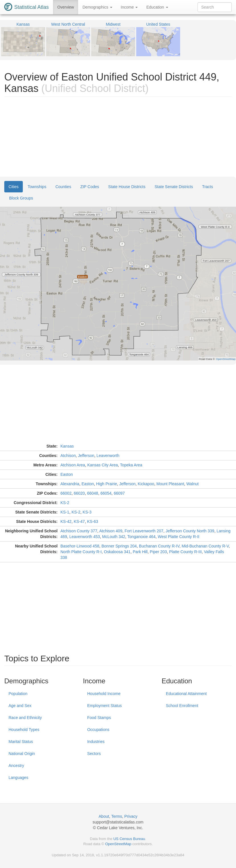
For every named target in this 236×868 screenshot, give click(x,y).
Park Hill (140, 552)
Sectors (94, 754)
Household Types (24, 730)
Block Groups (21, 198)
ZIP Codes (90, 187)
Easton (67, 474)
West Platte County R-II (178, 537)
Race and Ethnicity (25, 718)
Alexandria (70, 484)
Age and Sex (20, 706)
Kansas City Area (102, 465)
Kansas (67, 446)
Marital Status (21, 742)
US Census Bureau (129, 839)
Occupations (98, 730)
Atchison (68, 456)
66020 (79, 493)
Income (129, 7)
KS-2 (65, 503)
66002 (66, 493)
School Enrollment (182, 706)
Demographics (97, 7)
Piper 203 (158, 552)
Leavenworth (108, 456)
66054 (106, 493)
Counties (63, 187)
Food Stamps (99, 718)
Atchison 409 (111, 531)
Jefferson (86, 456)
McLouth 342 (114, 537)
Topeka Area (131, 465)
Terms (117, 816)
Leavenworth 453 (85, 537)
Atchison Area (73, 465)
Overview (66, 7)
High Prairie (106, 484)
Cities (14, 187)
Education (157, 7)
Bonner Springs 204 (119, 546)
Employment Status (104, 706)
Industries (96, 742)
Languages (18, 778)
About (104, 816)
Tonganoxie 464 (142, 537)
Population (18, 694)
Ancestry (16, 766)
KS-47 (79, 521)
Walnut (193, 484)
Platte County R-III (185, 552)
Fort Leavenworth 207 (144, 531)
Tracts (207, 187)
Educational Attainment (186, 694)
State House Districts (127, 187)
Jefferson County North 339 (190, 531)
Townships (37, 187)
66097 (119, 493)
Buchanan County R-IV (159, 546)
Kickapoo (146, 484)
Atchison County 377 (79, 531)
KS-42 (66, 521)
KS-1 (65, 512)
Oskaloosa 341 (117, 552)
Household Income (104, 694)
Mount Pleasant (170, 484)
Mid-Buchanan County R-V (205, 546)
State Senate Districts (174, 187)
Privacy (131, 816)
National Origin (22, 754)
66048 (92, 493)
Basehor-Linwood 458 (80, 546)
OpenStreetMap (118, 844)
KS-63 (92, 521)
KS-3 (87, 512)
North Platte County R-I (81, 552)
